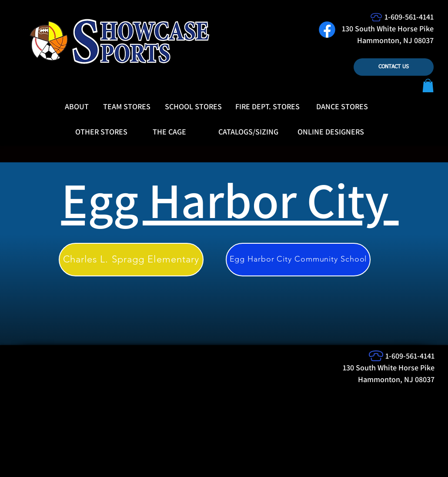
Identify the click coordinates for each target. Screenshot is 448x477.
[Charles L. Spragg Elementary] (131, 260)
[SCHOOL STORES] (193, 107)
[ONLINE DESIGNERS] (331, 132)
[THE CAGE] (169, 132)
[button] (428, 86)
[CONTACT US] (394, 67)
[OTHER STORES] (101, 132)
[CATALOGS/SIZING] (248, 132)
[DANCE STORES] (342, 107)
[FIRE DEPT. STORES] (267, 107)
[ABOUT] (77, 107)
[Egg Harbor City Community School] (298, 260)
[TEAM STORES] (127, 107)
